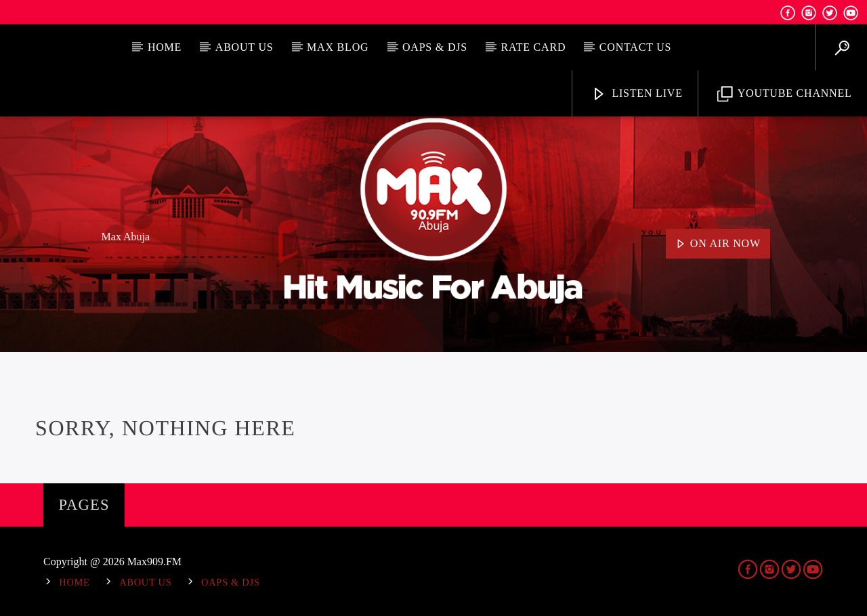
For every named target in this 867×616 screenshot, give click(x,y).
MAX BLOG (338, 47)
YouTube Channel (785, 94)
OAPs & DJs (435, 47)
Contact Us (635, 47)
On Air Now (718, 244)
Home (165, 47)
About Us (245, 47)
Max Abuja (126, 237)
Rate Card (534, 47)
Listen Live (637, 94)
